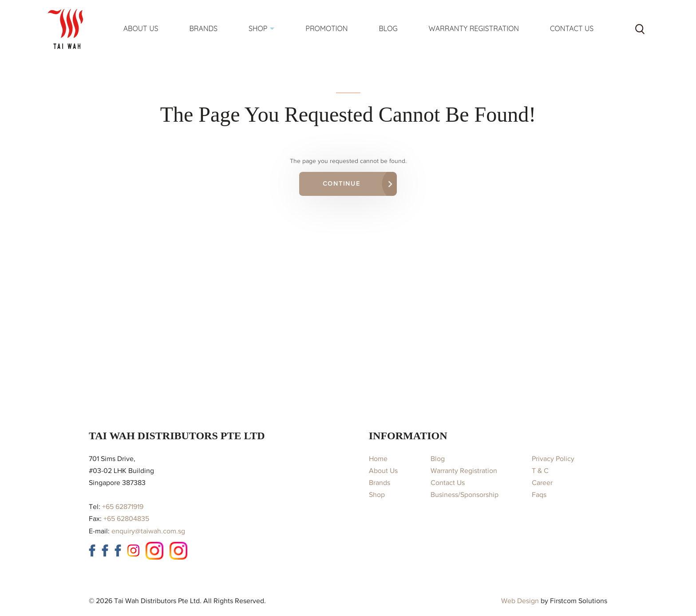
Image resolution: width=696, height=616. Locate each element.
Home (378, 459)
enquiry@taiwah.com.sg (148, 531)
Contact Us (448, 483)
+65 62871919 (123, 507)
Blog (438, 459)
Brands (380, 483)
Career (542, 483)
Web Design (520, 601)
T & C (540, 471)
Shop (377, 495)
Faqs (539, 495)
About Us (383, 471)
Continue (342, 184)
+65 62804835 (126, 519)
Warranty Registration (464, 471)
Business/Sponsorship (465, 495)
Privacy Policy (553, 459)
